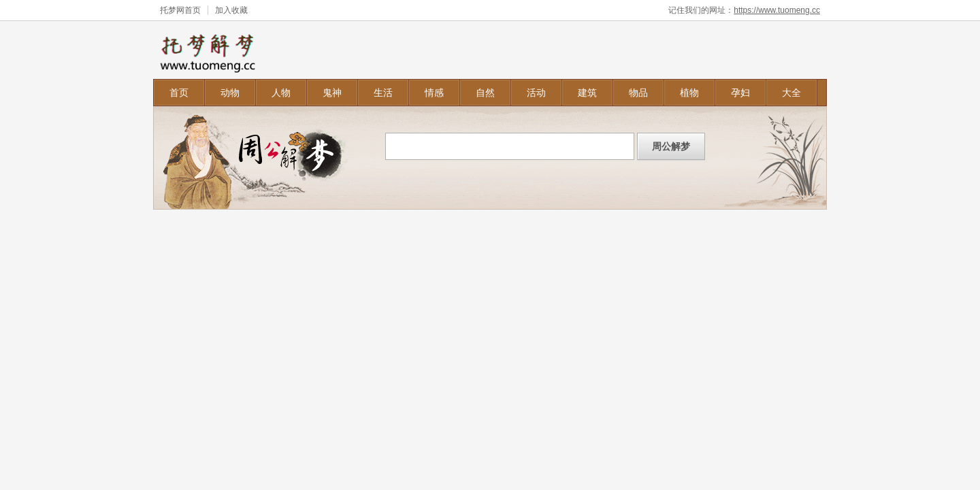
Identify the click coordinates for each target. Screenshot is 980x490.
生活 (383, 93)
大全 (791, 93)
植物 (689, 93)
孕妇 (740, 93)
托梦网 (172, 10)
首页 (179, 93)
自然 (485, 93)
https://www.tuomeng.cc (777, 10)
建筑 (587, 93)
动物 (230, 93)
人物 (281, 93)
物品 (638, 93)
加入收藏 (231, 10)
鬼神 (332, 93)
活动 (536, 93)
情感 (434, 93)
